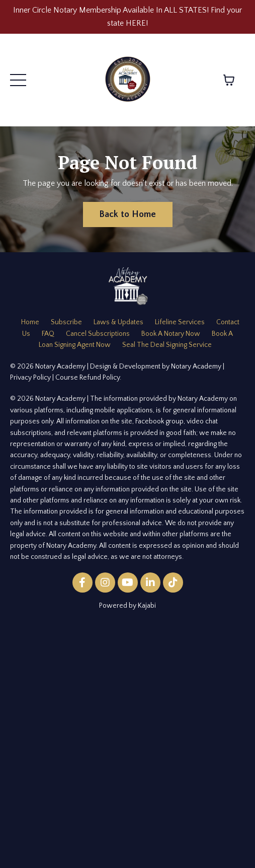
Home (30, 322)
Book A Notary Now (171, 334)
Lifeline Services (180, 322)
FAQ (48, 334)
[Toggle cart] (229, 80)
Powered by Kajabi (127, 606)
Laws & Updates (118, 322)
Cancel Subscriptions (98, 334)
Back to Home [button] (128, 214)
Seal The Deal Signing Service (167, 345)
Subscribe (66, 322)
